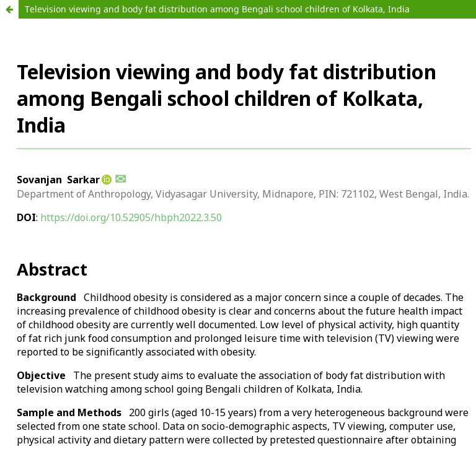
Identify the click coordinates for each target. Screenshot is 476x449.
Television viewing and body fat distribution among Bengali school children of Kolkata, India (217, 9)
